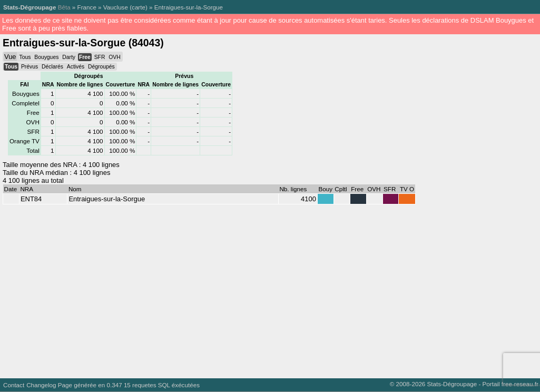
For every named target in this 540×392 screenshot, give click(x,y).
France (87, 7)
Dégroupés (101, 67)
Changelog (41, 385)
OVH (114, 57)
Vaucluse (116, 7)
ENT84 (31, 199)
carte (139, 7)
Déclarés (52, 67)
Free (85, 57)
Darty (69, 57)
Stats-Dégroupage (30, 7)
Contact (14, 385)
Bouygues (46, 57)
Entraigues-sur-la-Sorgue (189, 7)
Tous (25, 57)
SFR (100, 57)
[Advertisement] (268, 289)
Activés (76, 67)
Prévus (30, 67)
